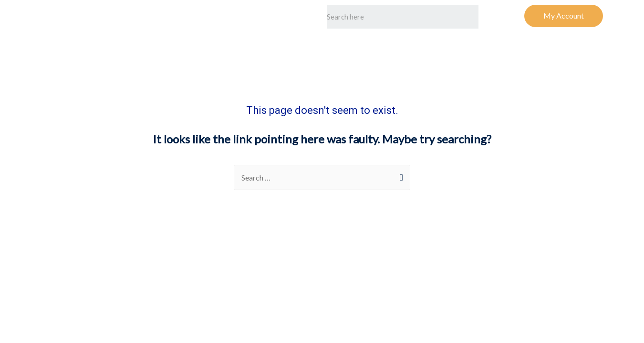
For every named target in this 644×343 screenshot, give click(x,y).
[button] (564, 16)
